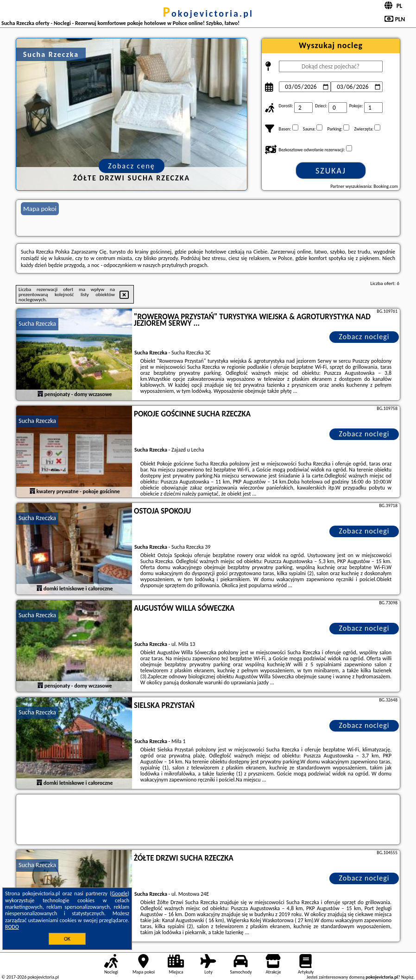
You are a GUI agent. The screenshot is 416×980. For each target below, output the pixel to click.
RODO (12, 927)
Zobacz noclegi (364, 337)
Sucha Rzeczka (37, 324)
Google (120, 893)
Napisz (407, 977)
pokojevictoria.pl (208, 13)
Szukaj (331, 171)
